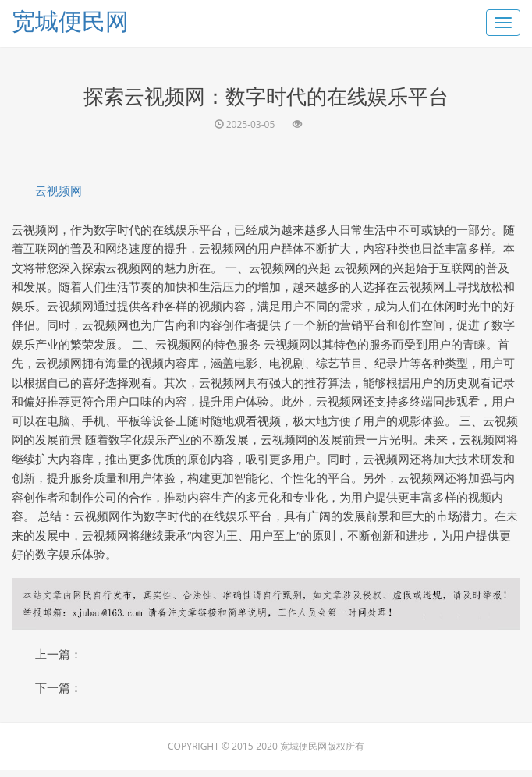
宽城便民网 (70, 21)
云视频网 (59, 190)
